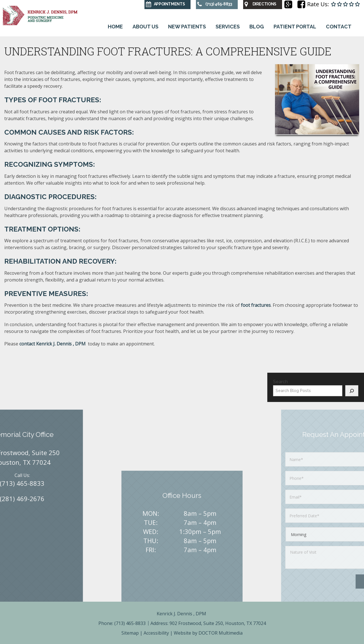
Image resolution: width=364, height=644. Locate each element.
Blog (257, 27)
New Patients (187, 27)
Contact (339, 27)
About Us (145, 27)
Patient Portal (295, 27)
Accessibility (156, 633)
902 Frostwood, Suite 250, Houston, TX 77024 (218, 623)
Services (228, 27)
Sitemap (130, 633)
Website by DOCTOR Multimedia (208, 633)
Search (280, 382)
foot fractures (256, 305)
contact (53, 344)
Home (115, 27)
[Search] (352, 391)
